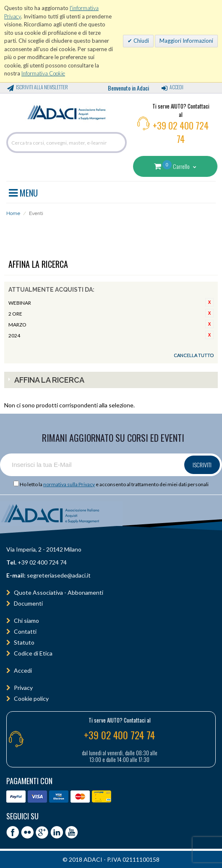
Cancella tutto (194, 355)
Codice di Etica (33, 653)
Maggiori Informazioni (186, 41)
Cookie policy (31, 698)
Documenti (28, 603)
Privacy (23, 688)
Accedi (176, 87)
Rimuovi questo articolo (209, 302)
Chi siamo (26, 621)
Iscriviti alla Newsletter (42, 87)
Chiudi (141, 41)
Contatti (25, 631)
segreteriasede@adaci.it (59, 575)
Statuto (24, 642)
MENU (23, 192)
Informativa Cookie (43, 73)
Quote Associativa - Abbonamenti (59, 592)
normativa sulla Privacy (69, 484)
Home (13, 213)
